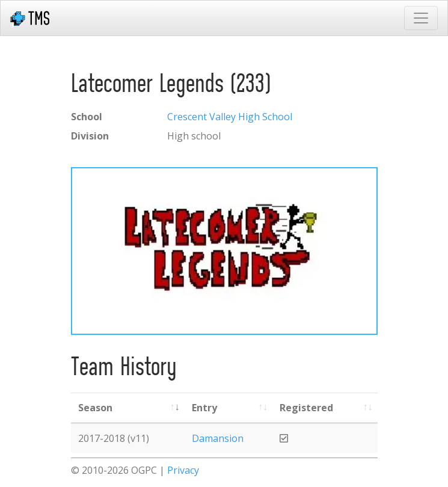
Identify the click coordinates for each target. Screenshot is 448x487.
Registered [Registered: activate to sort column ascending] (306, 408)
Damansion (218, 438)
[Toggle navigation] (421, 18)
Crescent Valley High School (230, 117)
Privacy (183, 470)
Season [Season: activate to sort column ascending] (95, 408)
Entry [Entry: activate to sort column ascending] (204, 408)
